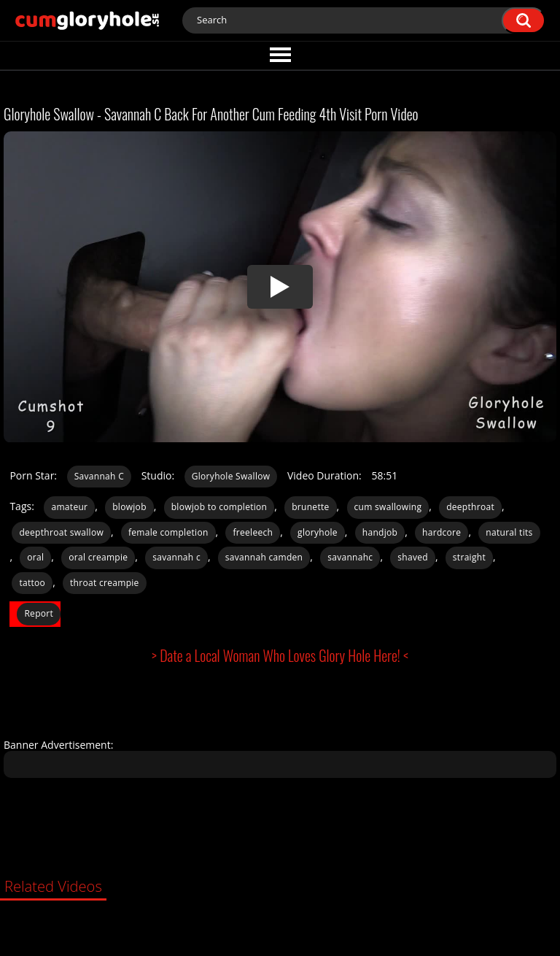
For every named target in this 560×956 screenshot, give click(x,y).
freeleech (253, 532)
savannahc (350, 557)
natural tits (509, 532)
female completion (168, 532)
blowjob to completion (219, 507)
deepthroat (470, 507)
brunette (310, 507)
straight (469, 557)
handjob (380, 532)
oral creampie (98, 557)
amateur (69, 507)
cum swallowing (388, 507)
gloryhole (318, 532)
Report (39, 613)
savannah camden (264, 557)
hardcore (442, 532)
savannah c (176, 557)
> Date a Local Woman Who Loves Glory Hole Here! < (280, 655)
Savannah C (99, 476)
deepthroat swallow (61, 532)
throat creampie (105, 583)
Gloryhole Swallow (231, 476)
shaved (413, 557)
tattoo (32, 583)
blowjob (129, 507)
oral (35, 557)
